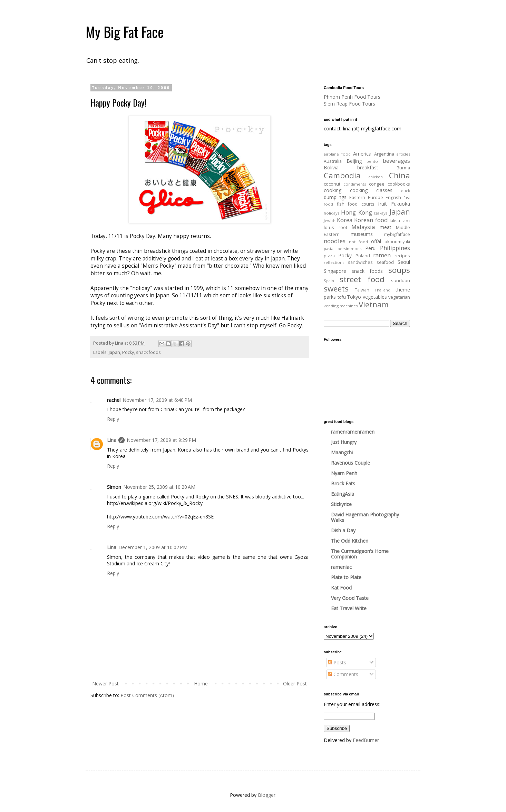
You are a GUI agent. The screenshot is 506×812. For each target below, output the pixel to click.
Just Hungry (344, 442)
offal (376, 241)
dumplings (335, 197)
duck (406, 191)
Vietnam (374, 304)
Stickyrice (341, 504)
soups (399, 270)
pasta (329, 249)
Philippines (395, 248)
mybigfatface (397, 234)
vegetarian (399, 297)
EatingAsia (343, 494)
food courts (361, 204)
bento (372, 161)
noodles (335, 241)
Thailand (382, 290)
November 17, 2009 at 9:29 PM (161, 440)
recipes (402, 256)
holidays (332, 213)
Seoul (404, 262)
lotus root (335, 227)
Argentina (384, 154)
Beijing (354, 161)
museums (362, 234)
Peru (370, 248)
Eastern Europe (366, 197)
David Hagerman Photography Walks (365, 517)
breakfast (368, 167)
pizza (329, 256)
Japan (114, 352)
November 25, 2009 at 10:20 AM (159, 487)
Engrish (393, 197)
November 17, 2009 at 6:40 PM (157, 400)
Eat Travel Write (349, 608)
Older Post (295, 684)
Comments (343, 674)
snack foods (148, 352)
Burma (403, 168)
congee (377, 184)
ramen (382, 255)
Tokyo (354, 297)
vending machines (341, 306)
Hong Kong (356, 212)
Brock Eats (343, 483)
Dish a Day (343, 530)
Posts (337, 662)
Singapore (335, 271)
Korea (345, 220)
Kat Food (341, 588)
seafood (385, 262)
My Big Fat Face (125, 32)
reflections (334, 262)
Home (201, 684)
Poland (363, 256)
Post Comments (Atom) (147, 695)
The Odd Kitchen (350, 541)
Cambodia (342, 175)
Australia (333, 161)
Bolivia (331, 167)
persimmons (349, 249)
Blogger (267, 795)
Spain (329, 281)
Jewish (330, 221)
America (362, 154)
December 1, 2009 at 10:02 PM (153, 547)
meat (386, 227)
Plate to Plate (346, 577)
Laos (406, 221)
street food (362, 279)
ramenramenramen (353, 432)
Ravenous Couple (351, 463)
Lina (112, 440)
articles (403, 154)
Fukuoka (401, 204)
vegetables (375, 297)
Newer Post (105, 684)
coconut (332, 184)
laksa (395, 221)
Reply (113, 419)
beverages (396, 161)
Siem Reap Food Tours (349, 104)
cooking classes (371, 190)
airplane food (337, 154)
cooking (333, 190)
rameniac (341, 567)
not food (358, 242)
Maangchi (342, 452)
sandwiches (360, 262)
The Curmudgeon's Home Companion (360, 554)
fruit (382, 204)
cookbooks (399, 184)
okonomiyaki (397, 242)
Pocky (128, 352)
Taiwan (362, 290)
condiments (355, 184)
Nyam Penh (344, 473)
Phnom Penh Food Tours (352, 97)
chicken (376, 177)
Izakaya (381, 213)
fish (341, 204)
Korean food (371, 220)
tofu (342, 297)
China (400, 175)
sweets (336, 289)
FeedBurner (366, 740)
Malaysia (363, 227)
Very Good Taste (350, 598)
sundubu (401, 281)
